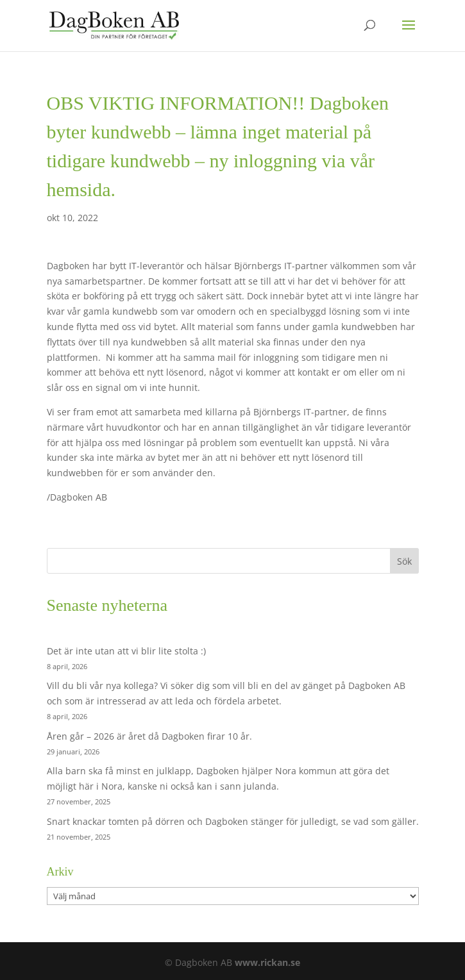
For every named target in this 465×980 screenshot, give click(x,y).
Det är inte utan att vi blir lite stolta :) (126, 651)
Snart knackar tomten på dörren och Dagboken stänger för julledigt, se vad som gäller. (233, 821)
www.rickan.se (267, 962)
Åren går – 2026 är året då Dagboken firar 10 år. (149, 736)
